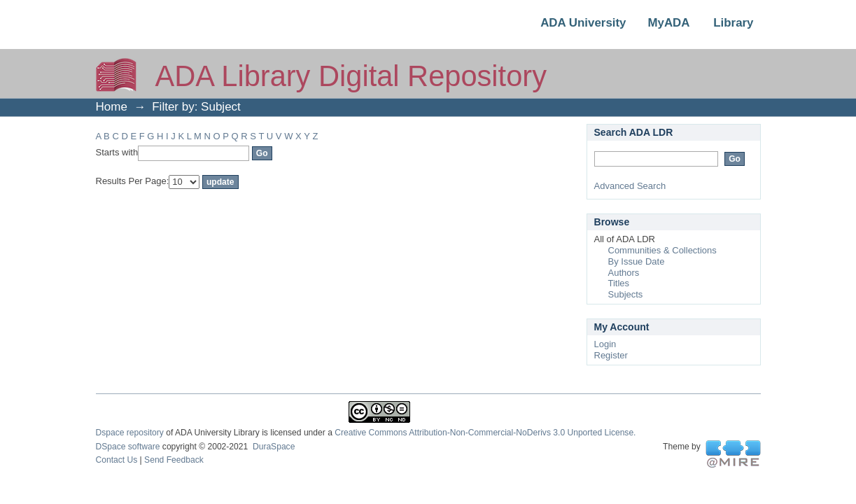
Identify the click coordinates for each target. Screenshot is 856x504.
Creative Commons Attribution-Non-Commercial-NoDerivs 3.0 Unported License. (485, 433)
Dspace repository (130, 433)
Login (605, 344)
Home (112, 107)
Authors (624, 273)
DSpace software (128, 447)
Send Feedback (174, 460)
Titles (619, 283)
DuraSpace (274, 447)
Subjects (626, 294)
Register (611, 355)
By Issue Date (637, 261)
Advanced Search (630, 186)
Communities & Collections (662, 250)
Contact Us (117, 460)
